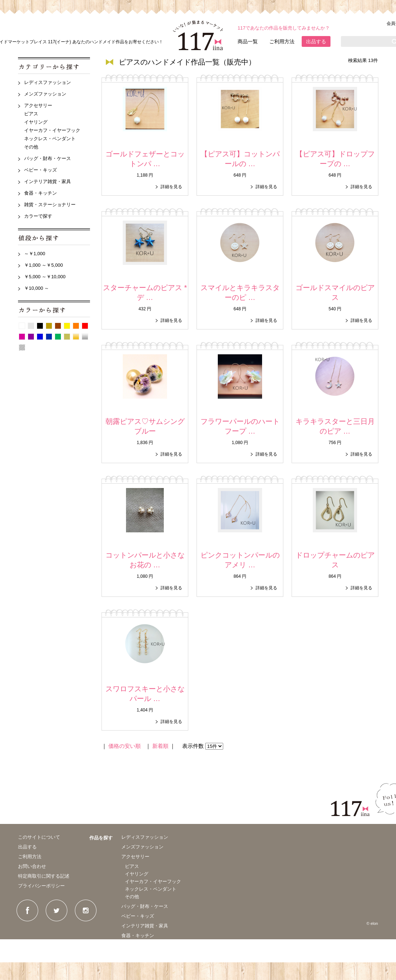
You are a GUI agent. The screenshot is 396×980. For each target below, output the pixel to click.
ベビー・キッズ (40, 170)
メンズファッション (45, 94)
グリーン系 (58, 337)
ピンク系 (22, 337)
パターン (22, 347)
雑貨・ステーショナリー (50, 205)
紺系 (49, 337)
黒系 (40, 326)
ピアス (31, 114)
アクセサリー (38, 105)
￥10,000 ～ (37, 288)
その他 (31, 147)
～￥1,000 (35, 254)
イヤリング (36, 122)
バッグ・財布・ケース (48, 158)
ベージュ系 (49, 326)
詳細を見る (171, 187)
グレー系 (31, 326)
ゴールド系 (76, 337)
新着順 (160, 746)
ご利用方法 (282, 41)
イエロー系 (67, 326)
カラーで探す (38, 216)
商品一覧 (248, 41)
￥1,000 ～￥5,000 (44, 265)
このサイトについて (39, 837)
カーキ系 (67, 337)
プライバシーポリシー (41, 886)
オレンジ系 (76, 326)
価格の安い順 (125, 746)
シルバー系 (85, 337)
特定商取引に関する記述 (44, 876)
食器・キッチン (40, 193)
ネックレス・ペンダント (50, 139)
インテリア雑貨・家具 (48, 181)
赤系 (85, 326)
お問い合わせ (32, 866)
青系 (40, 337)
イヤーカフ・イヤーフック (52, 130)
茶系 (58, 326)
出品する (316, 41)
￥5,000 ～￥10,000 (45, 277)
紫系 (31, 337)
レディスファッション (48, 82)
